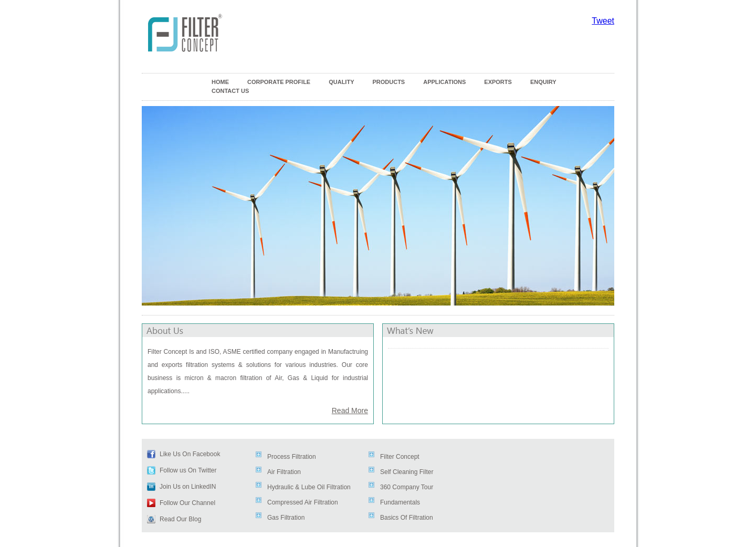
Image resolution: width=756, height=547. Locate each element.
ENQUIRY (543, 82)
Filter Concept (400, 457)
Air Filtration (284, 472)
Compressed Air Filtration (303, 502)
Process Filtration (292, 457)
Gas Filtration (286, 518)
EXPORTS (498, 82)
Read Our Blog (180, 519)
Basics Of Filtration (407, 518)
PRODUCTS (388, 82)
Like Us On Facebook (190, 454)
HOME (220, 82)
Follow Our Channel (187, 503)
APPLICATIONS (444, 82)
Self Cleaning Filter (407, 472)
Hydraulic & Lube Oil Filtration (309, 487)
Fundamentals (400, 502)
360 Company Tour (407, 487)
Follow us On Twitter (188, 470)
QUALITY (341, 82)
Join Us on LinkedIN (188, 487)
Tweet (603, 21)
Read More (350, 411)
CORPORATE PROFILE (279, 82)
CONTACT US (230, 91)
